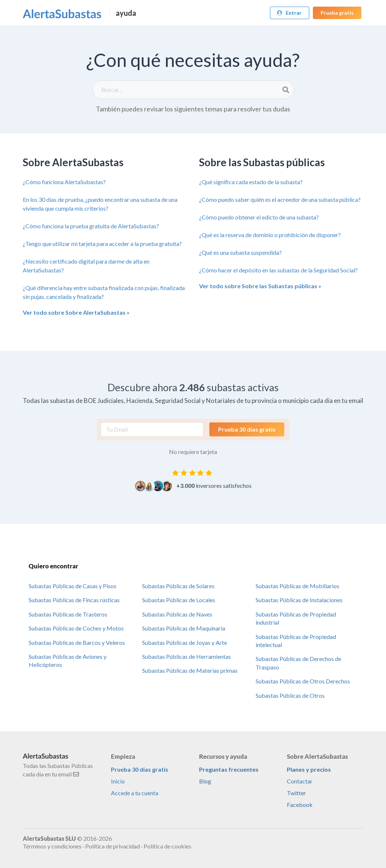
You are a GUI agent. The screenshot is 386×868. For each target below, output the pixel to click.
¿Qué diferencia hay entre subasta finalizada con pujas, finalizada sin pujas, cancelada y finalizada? (104, 292)
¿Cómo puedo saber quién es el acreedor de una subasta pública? (280, 199)
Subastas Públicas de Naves (177, 614)
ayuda (126, 13)
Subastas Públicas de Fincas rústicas (74, 600)
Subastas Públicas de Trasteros (68, 614)
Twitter (296, 793)
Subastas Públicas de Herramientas (187, 656)
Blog (205, 781)
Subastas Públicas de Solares (178, 586)
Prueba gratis (337, 13)
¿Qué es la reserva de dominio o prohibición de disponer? (270, 235)
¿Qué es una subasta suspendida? (240, 252)
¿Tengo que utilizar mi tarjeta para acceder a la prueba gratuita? (102, 244)
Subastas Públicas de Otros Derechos (303, 681)
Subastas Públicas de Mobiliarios (297, 586)
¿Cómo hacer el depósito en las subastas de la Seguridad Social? (278, 270)
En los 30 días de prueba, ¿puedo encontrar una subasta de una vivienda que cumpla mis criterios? (100, 204)
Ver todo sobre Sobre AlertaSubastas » (76, 312)
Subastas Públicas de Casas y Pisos (73, 586)
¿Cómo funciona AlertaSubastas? (64, 182)
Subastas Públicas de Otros (290, 695)
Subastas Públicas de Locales (179, 600)
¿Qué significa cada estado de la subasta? (251, 182)
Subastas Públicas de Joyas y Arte (185, 642)
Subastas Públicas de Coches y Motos (76, 628)
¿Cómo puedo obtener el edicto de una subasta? (259, 217)
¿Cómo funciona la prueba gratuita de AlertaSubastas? (91, 226)
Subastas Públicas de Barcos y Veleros (77, 642)
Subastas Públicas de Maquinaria (184, 628)
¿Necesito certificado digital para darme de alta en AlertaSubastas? (86, 266)
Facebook (300, 805)
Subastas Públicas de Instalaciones (299, 600)
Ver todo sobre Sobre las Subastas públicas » (260, 286)
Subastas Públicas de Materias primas (190, 670)
